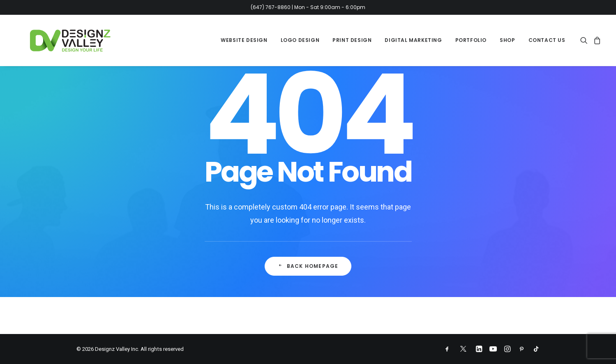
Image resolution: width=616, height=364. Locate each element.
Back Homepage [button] (308, 266)
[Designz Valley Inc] (58, 40)
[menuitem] (244, 40)
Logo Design (300, 40)
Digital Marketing (413, 40)
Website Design (244, 40)
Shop (507, 40)
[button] (585, 40)
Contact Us (547, 40)
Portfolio (471, 40)
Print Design (352, 40)
